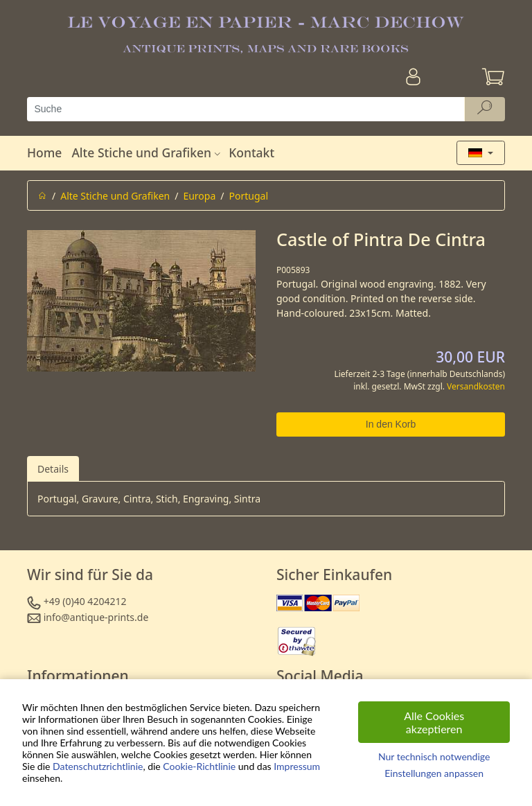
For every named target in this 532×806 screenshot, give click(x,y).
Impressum (297, 766)
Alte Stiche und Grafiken (148, 152)
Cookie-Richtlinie (199, 766)
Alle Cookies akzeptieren (434, 722)
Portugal (249, 196)
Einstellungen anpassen (434, 773)
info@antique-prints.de (96, 617)
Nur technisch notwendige (434, 756)
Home (44, 152)
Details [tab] (53, 469)
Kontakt (251, 152)
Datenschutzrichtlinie (98, 766)
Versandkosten (476, 386)
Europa (199, 196)
